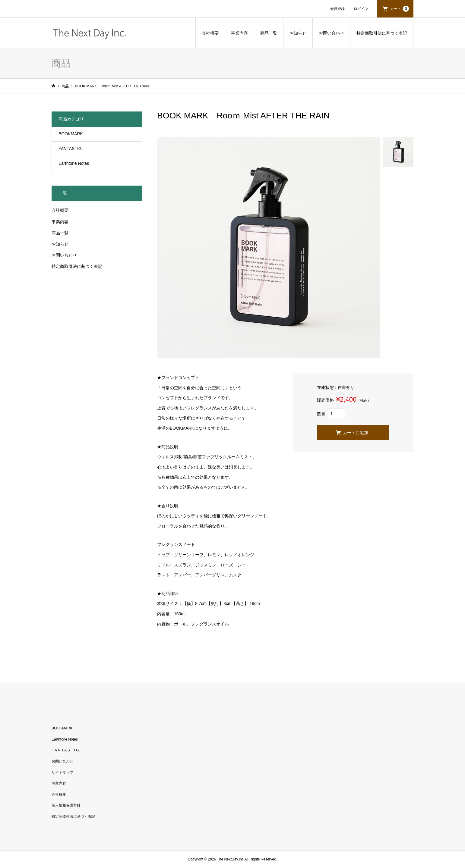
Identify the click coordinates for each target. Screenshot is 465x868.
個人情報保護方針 (66, 805)
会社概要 (210, 33)
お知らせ (298, 33)
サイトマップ (62, 772)
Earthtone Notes (74, 163)
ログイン (361, 9)
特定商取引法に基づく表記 (382, 33)
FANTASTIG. (71, 149)
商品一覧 (269, 33)
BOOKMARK (71, 134)
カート (400, 9)
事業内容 (239, 33)
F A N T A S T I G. (66, 750)
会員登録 (337, 9)
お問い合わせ (331, 33)
